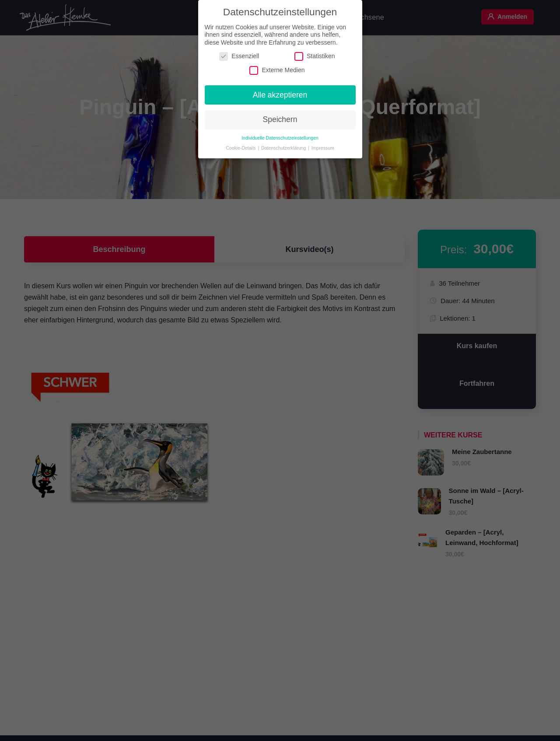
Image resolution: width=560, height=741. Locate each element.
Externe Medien (277, 68)
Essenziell (239, 54)
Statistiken (315, 54)
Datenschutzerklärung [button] (284, 145)
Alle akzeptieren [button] (280, 92)
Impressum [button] (323, 145)
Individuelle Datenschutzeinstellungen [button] (280, 135)
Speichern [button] (280, 117)
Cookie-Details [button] (241, 145)
